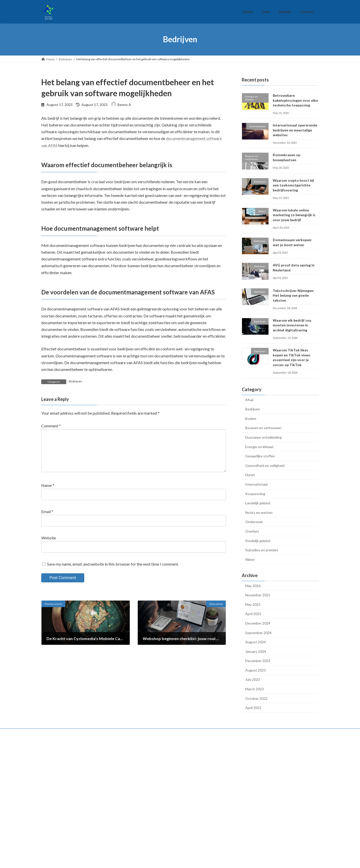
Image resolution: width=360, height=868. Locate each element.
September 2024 (258, 632)
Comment (51, 426)
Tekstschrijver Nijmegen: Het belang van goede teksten (293, 295)
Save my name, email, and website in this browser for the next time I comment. (113, 572)
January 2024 (256, 651)
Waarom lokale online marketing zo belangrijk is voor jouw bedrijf (294, 215)
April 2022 (253, 708)
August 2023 (255, 670)
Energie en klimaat (259, 446)
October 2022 (256, 698)
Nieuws (239, 769)
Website (49, 546)
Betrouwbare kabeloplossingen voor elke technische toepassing (295, 100)
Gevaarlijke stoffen (260, 456)
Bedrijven (75, 381)
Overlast (252, 531)
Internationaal (256, 484)
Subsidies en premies (262, 550)
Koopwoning (255, 493)
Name (48, 493)
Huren (250, 475)
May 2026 (253, 585)
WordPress (158, 862)
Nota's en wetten (259, 512)
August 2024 (255, 642)
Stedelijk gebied (258, 540)
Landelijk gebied (258, 503)
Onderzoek (254, 522)
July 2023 (253, 679)
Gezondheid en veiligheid (265, 465)
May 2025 (253, 604)
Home (238, 752)
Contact (239, 777)
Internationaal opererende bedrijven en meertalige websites (295, 130)
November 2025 (258, 595)
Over (238, 761)
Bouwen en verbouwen (263, 428)
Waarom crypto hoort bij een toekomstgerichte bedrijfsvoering (293, 185)
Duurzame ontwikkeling (263, 437)
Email (47, 519)
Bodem (251, 418)
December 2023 (258, 661)
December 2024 (258, 623)
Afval (249, 400)
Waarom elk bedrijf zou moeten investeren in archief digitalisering (292, 325)
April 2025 (253, 614)
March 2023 (254, 689)
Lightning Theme (180, 862)
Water (250, 559)
